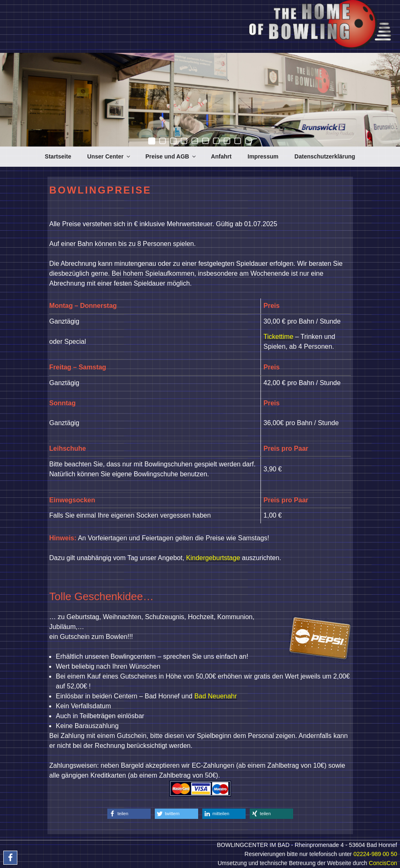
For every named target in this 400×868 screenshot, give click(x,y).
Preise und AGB (171, 156)
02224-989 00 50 (375, 854)
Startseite (58, 156)
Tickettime (278, 337)
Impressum (263, 156)
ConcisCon (383, 863)
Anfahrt (221, 156)
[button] (129, 814)
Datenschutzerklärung (325, 156)
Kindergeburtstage (213, 558)
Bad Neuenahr (216, 696)
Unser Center (109, 156)
